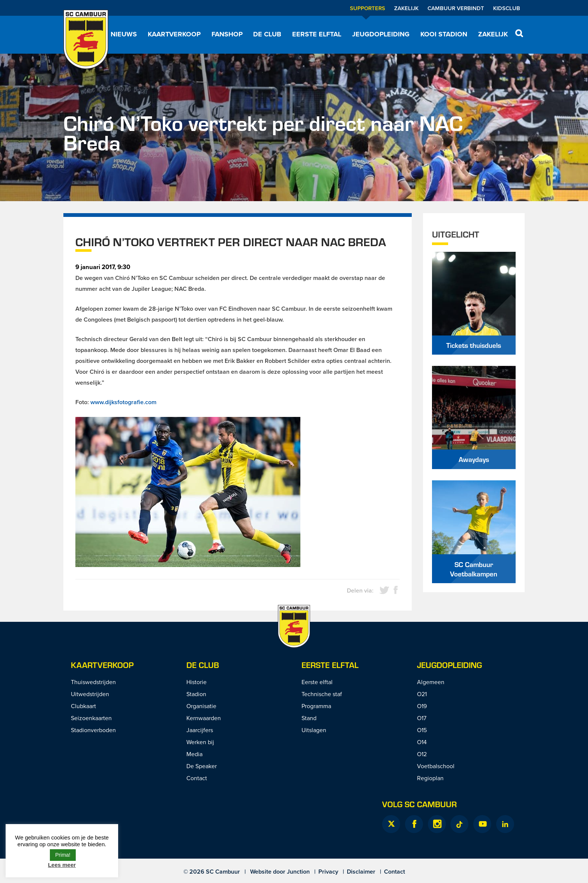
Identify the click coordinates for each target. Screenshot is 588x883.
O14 (422, 742)
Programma (316, 706)
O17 (422, 718)
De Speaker (202, 766)
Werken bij (200, 742)
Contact (197, 778)
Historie (196, 682)
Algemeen (431, 682)
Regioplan (430, 778)
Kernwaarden (204, 718)
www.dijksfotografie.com (123, 402)
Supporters (367, 8)
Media (194, 754)
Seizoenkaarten (91, 718)
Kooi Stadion (444, 34)
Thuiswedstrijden (93, 682)
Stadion (196, 694)
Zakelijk (406, 8)
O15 (422, 730)
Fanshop (227, 34)
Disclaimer (361, 872)
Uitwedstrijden (90, 694)
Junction (298, 872)
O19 (422, 706)
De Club (267, 34)
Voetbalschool (436, 766)
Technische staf (322, 694)
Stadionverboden (93, 730)
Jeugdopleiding (381, 34)
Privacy (328, 872)
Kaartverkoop (174, 34)
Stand (309, 718)
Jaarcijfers (200, 730)
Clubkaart (83, 706)
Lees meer (62, 865)
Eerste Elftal (330, 665)
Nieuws (124, 34)
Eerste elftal (317, 34)
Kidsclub (507, 8)
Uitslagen (314, 730)
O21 (422, 694)
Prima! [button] (63, 855)
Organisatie (201, 706)
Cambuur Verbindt (456, 8)
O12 (422, 754)
